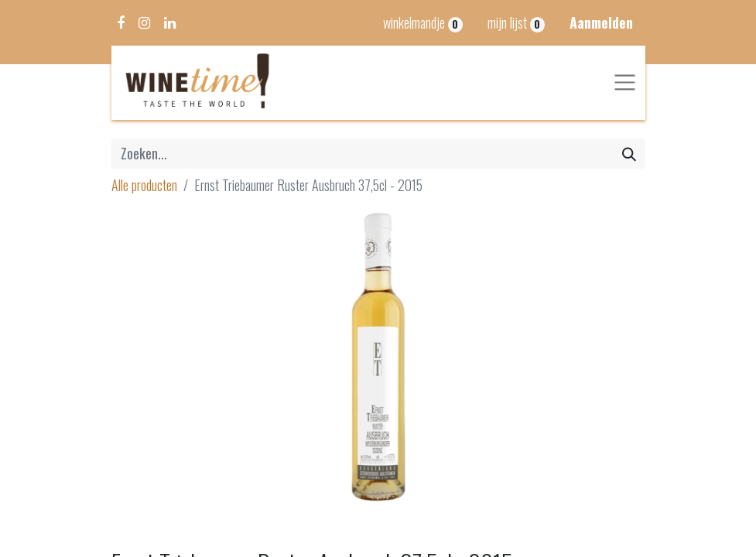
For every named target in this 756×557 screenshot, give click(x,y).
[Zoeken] (629, 154)
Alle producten (144, 185)
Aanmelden (601, 22)
